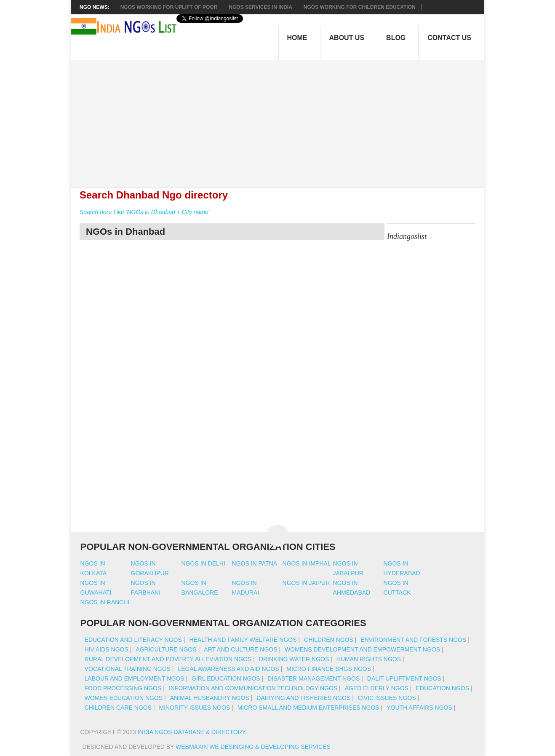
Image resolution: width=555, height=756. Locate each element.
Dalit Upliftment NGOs (404, 678)
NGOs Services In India (260, 7)
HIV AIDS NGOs (107, 649)
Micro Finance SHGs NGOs (329, 669)
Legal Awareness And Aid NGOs (228, 669)
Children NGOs (329, 640)
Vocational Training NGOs (128, 669)
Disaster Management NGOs (314, 678)
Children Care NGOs (118, 708)
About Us (347, 38)
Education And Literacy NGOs (133, 640)
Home (297, 38)
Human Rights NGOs (369, 659)
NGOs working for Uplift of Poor (169, 7)
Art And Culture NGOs (240, 649)
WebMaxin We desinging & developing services (254, 747)
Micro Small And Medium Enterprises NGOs (308, 708)
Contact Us (449, 38)
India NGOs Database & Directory (191, 732)
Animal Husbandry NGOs (210, 698)
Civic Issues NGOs (387, 698)
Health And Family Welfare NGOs (243, 640)
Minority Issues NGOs (195, 708)
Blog (396, 38)
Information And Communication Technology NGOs (253, 688)
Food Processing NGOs (123, 688)
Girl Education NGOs (226, 678)
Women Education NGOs (124, 698)
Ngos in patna (255, 563)
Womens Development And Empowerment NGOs (362, 649)
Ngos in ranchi (105, 602)
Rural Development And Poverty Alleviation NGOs (168, 659)
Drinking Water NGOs (294, 659)
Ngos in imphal (307, 563)
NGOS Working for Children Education (360, 7)
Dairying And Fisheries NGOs (303, 698)
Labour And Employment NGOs (135, 678)
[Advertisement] (282, 119)
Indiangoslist (407, 236)
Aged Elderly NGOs (377, 688)
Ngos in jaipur (306, 583)
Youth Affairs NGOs (419, 708)
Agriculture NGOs (166, 649)
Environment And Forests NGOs (413, 640)
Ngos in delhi (203, 563)
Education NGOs (442, 688)
